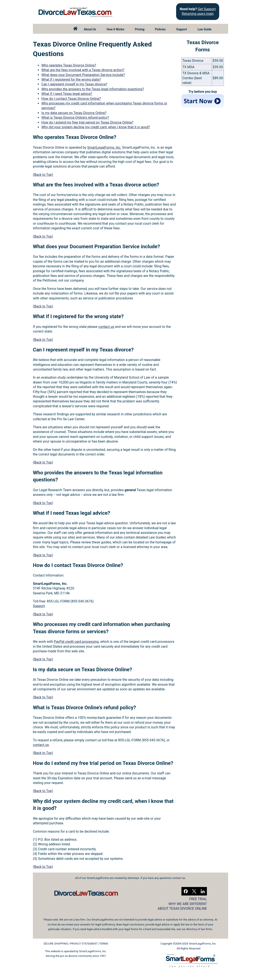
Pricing (140, 29)
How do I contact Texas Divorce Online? (71, 99)
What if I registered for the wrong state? (71, 80)
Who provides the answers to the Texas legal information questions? (93, 89)
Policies (160, 29)
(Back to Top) (43, 175)
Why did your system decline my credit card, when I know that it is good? (96, 127)
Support (182, 29)
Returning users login (198, 14)
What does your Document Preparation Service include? (83, 75)
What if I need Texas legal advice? (67, 94)
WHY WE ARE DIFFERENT (188, 904)
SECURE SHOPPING (56, 944)
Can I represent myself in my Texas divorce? (74, 84)
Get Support (207, 9)
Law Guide (204, 29)
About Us (90, 29)
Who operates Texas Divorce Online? (69, 65)
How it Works (116, 29)
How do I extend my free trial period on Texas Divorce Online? (87, 122)
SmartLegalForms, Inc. (104, 147)
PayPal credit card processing (76, 642)
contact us (106, 327)
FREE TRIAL (198, 899)
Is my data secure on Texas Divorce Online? (74, 113)
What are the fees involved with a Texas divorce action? (83, 70)
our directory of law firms (197, 929)
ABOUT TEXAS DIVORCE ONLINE (182, 909)
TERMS (104, 944)
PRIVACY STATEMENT (83, 944)
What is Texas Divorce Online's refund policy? (75, 118)
